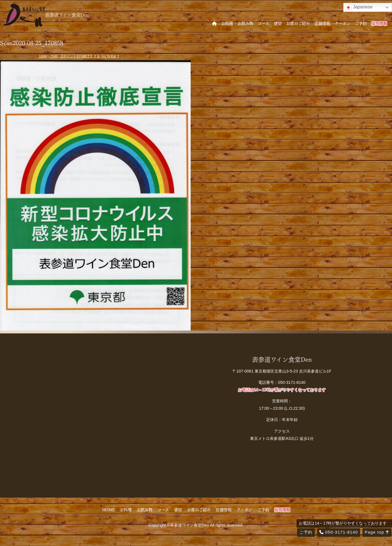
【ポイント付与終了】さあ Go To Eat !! (89, 56)
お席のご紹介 (298, 23)
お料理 (227, 23)
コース (263, 23)
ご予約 (361, 23)
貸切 (278, 23)
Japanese (359, 7)
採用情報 (379, 23)
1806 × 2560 (48, 56)
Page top (377, 532)
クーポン (342, 23)
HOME (108, 509)
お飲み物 (245, 23)
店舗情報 (322, 23)
